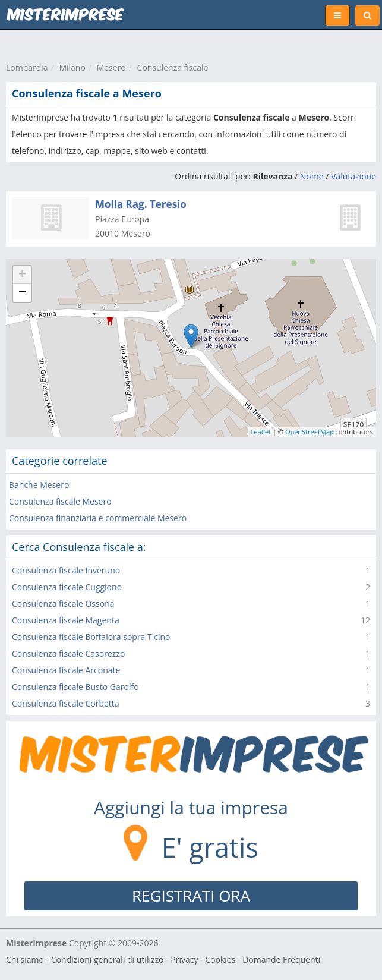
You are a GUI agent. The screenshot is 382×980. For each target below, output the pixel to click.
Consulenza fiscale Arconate (66, 670)
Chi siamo (25, 959)
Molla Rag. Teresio (141, 204)
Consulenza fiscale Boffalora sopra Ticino (91, 637)
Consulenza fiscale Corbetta (66, 703)
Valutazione (353, 176)
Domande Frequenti (281, 959)
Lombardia (27, 67)
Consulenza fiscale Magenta (66, 620)
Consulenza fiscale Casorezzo (68, 653)
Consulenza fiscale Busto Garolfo (75, 687)
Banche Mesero (39, 485)
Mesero (111, 67)
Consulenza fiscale (173, 67)
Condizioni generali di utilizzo (108, 959)
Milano (72, 67)
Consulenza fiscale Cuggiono (67, 587)
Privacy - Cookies (203, 959)
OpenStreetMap (310, 432)
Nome (312, 176)
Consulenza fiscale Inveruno (66, 570)
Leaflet (261, 432)
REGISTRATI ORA (191, 896)
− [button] (22, 293)
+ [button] (22, 275)
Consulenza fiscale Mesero (60, 501)
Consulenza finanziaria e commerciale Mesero (98, 518)
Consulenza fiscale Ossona (63, 604)
